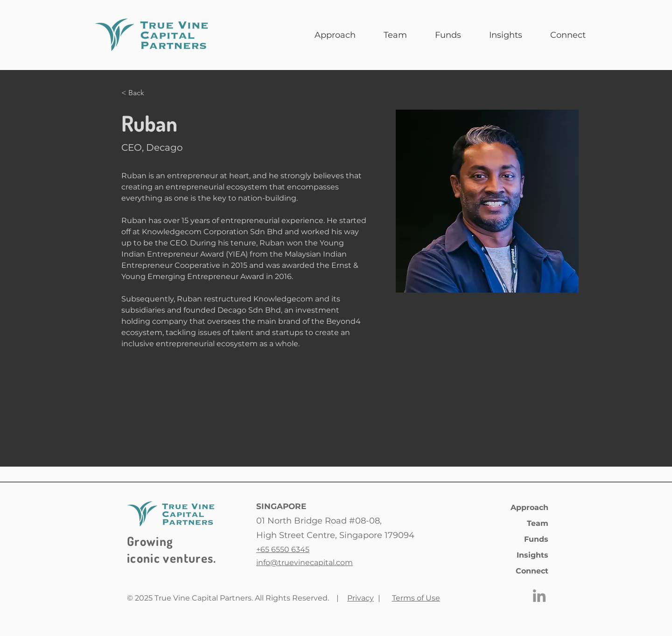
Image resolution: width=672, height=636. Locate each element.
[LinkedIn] (539, 596)
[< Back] (140, 93)
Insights (532, 555)
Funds (536, 539)
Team (538, 523)
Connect (532, 571)
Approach (529, 507)
